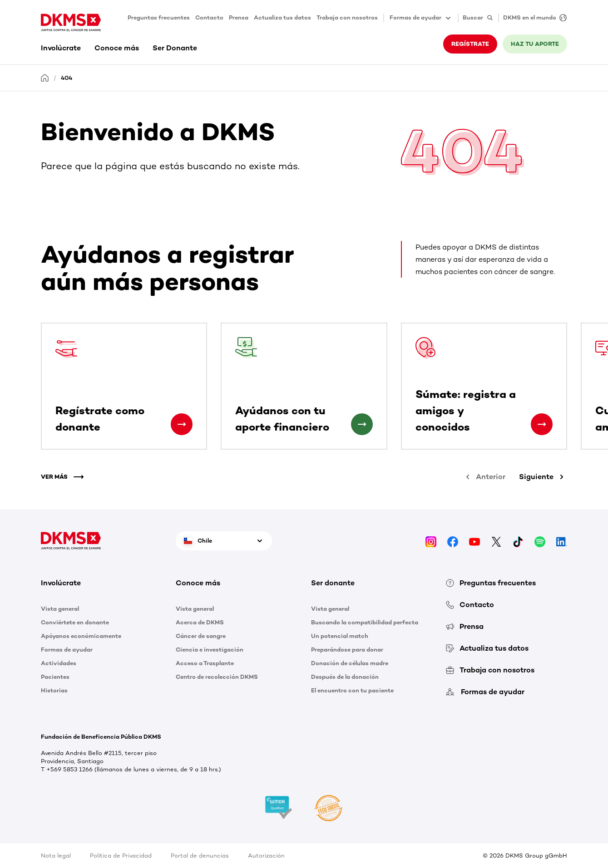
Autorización (266, 856)
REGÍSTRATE (470, 44)
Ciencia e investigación (210, 650)
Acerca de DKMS (200, 622)
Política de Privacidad (121, 856)
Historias (54, 690)
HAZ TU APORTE (535, 44)
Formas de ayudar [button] (421, 18)
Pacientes (55, 677)
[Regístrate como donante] (182, 424)
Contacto (209, 17)
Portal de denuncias (200, 856)
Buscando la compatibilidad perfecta (365, 622)
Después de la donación (345, 677)
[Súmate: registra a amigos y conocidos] (542, 424)
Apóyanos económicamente (81, 636)
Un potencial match (340, 636)
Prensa (239, 17)
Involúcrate (61, 48)
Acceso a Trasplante (205, 663)
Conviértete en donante (75, 622)
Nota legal (56, 856)
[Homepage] (45, 77)
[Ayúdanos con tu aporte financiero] (362, 424)
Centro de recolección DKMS (217, 677)
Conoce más (117, 48)
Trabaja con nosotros (347, 17)
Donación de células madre (350, 663)
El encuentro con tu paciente (352, 690)
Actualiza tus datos (282, 17)
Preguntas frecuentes (159, 17)
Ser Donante (175, 48)
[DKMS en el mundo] (533, 18)
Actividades (59, 663)
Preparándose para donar (347, 650)
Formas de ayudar (67, 650)
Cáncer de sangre (201, 636)
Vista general (60, 609)
